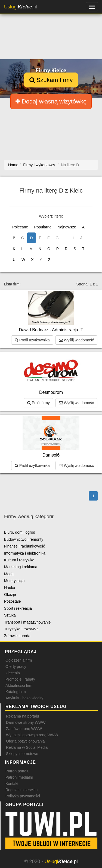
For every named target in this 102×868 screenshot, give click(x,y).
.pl (21, 7)
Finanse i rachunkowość (24, 546)
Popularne (43, 227)
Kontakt (12, 784)
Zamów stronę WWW (24, 729)
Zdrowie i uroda (17, 636)
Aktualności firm (19, 685)
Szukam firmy (51, 80)
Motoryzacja (14, 581)
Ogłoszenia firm (19, 660)
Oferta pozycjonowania (25, 741)
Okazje (10, 595)
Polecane (20, 227)
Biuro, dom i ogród (20, 532)
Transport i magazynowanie (27, 622)
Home (13, 165)
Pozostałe (12, 601)
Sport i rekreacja (18, 608)
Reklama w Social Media (27, 747)
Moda (9, 574)
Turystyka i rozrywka (21, 629)
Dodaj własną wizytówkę (51, 101)
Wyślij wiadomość (76, 340)
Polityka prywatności (23, 796)
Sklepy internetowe (22, 754)
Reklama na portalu (22, 716)
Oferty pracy (16, 666)
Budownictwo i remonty (24, 539)
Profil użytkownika (32, 340)
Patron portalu (17, 771)
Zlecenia (13, 673)
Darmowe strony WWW (26, 722)
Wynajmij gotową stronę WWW (32, 735)
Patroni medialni (19, 777)
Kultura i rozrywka (19, 560)
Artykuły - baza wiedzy (24, 698)
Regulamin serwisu (21, 790)
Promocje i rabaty (20, 679)
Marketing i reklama (21, 567)
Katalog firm (16, 692)
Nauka (10, 588)
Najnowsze (67, 227)
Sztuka (10, 615)
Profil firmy (38, 403)
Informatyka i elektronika (25, 553)
